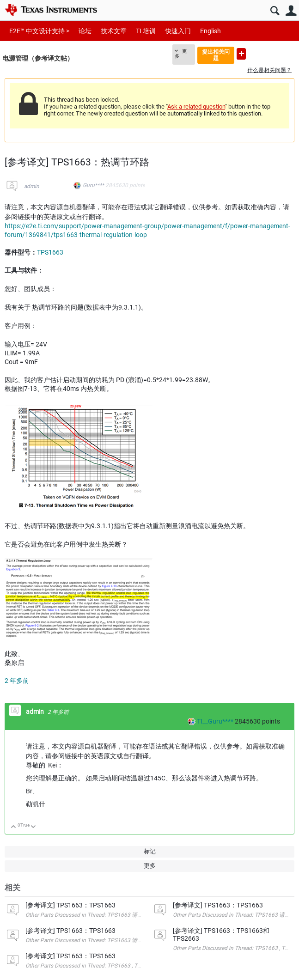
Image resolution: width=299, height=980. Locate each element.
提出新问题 (241, 54)
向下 (34, 827)
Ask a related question (196, 107)
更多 (181, 54)
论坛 (85, 31)
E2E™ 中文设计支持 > (39, 31)
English (211, 31)
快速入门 (178, 31)
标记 (150, 851)
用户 (291, 11)
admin (32, 186)
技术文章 (114, 31)
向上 (14, 827)
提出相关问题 (216, 55)
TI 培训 (146, 31)
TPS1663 (50, 252)
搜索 (275, 11)
